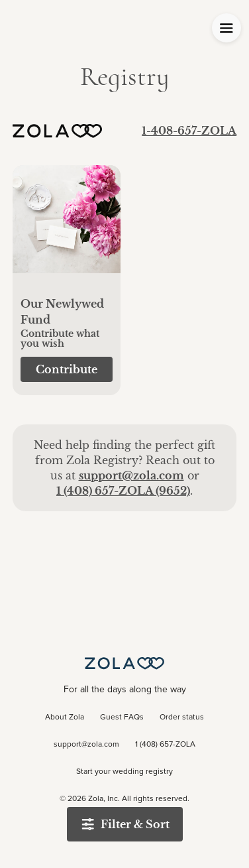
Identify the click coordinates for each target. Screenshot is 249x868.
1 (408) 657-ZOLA (165, 745)
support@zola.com (131, 475)
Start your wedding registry (124, 772)
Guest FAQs (122, 717)
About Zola (65, 717)
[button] (67, 226)
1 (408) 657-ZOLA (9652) (123, 491)
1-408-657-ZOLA (189, 131)
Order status (182, 717)
